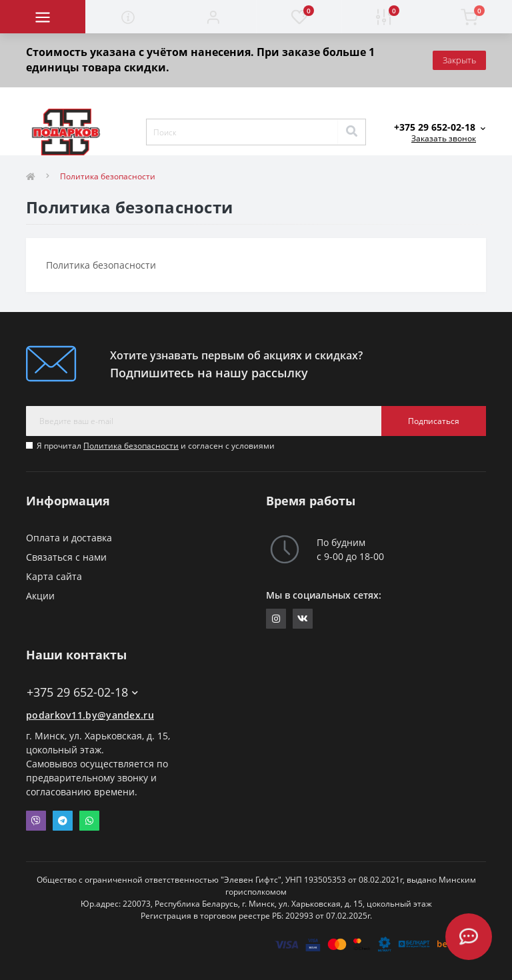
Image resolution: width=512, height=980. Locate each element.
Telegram (63, 821)
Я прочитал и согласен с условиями (156, 446)
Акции (40, 596)
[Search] (351, 132)
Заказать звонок (444, 138)
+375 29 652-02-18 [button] (82, 692)
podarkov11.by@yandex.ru (90, 715)
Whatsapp (89, 821)
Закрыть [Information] (459, 60)
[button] (213, 17)
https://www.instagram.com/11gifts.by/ (276, 619)
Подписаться (434, 421)
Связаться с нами (66, 557)
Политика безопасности (131, 446)
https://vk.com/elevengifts (303, 619)
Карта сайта (54, 576)
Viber (36, 821)
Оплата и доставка (69, 538)
